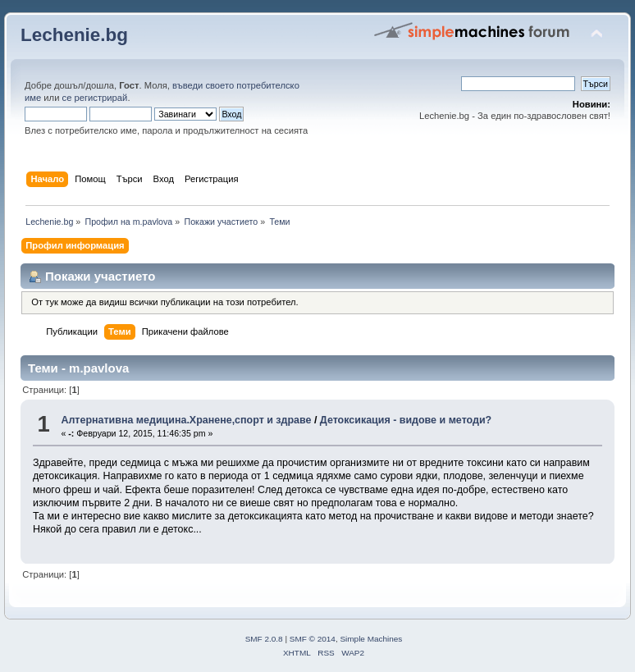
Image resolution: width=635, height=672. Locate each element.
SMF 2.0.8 (264, 639)
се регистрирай (95, 98)
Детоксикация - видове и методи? (406, 420)
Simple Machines (371, 639)
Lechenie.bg (74, 35)
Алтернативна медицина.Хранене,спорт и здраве (186, 420)
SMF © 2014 (313, 639)
